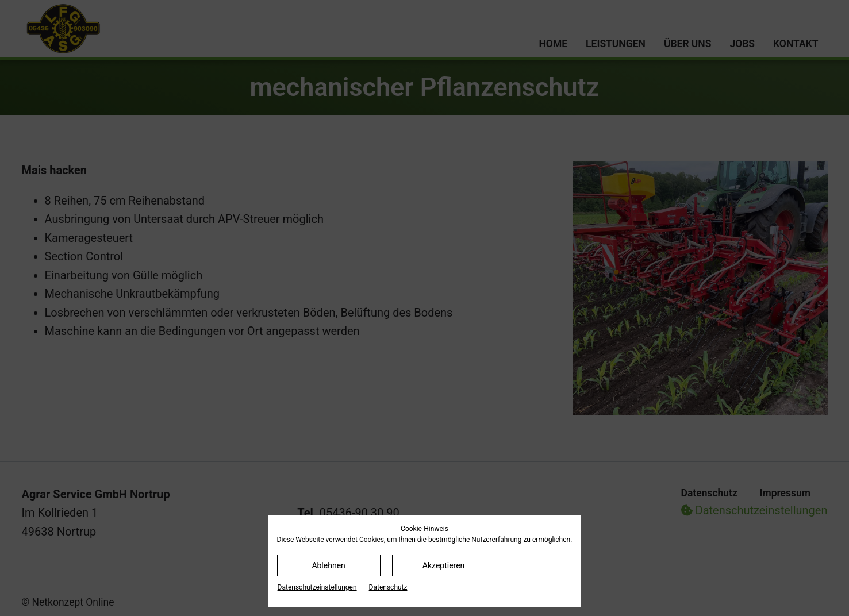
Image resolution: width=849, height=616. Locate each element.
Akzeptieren (444, 565)
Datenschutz (388, 587)
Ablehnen (328, 565)
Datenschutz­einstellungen (317, 587)
